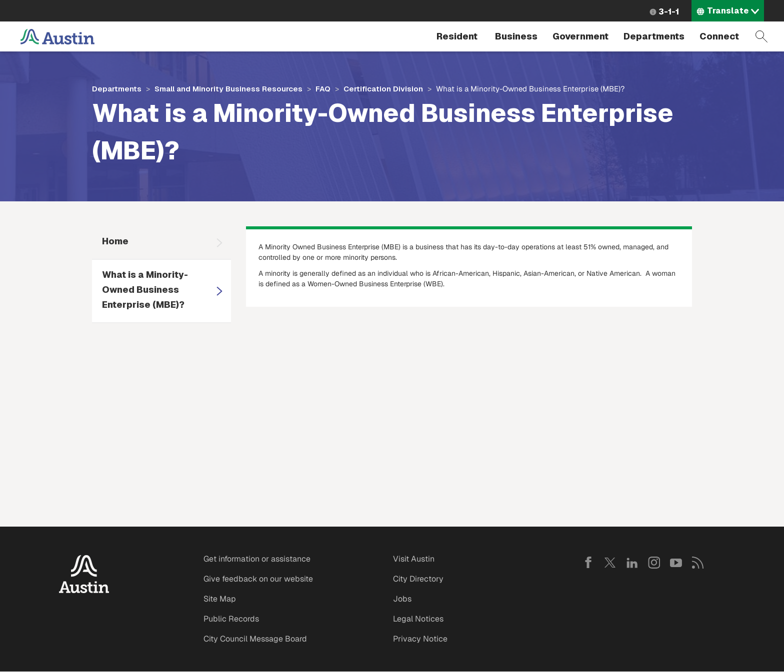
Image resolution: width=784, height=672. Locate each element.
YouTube (676, 563)
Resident (457, 36)
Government (580, 36)
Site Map (220, 599)
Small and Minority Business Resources (228, 89)
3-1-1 (669, 12)
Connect (719, 36)
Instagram (654, 563)
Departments (654, 36)
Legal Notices (418, 619)
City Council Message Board (255, 639)
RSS (698, 563)
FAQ (323, 89)
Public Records (231, 619)
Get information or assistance (257, 559)
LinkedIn (632, 563)
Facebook (588, 563)
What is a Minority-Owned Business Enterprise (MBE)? (145, 290)
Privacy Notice (420, 639)
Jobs (402, 599)
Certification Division (383, 89)
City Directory (418, 579)
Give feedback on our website (258, 579)
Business (516, 36)
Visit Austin (414, 559)
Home (115, 241)
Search (761, 36)
